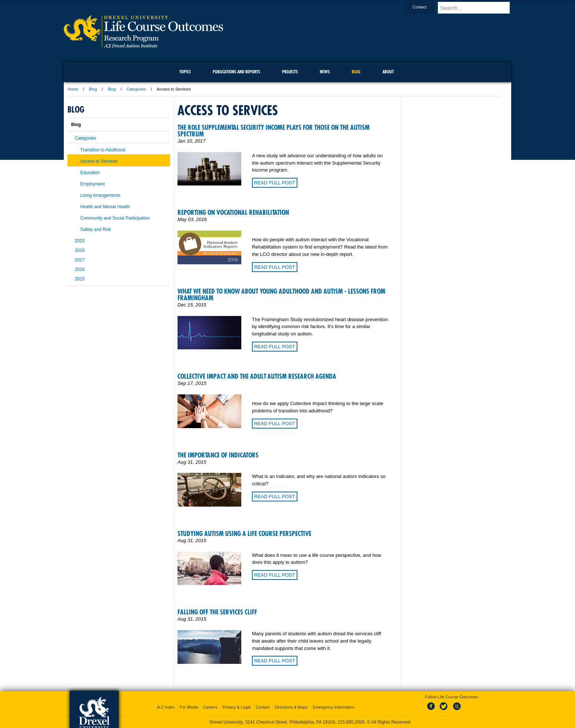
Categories (136, 89)
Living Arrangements (100, 195)
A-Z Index (166, 707)
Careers (210, 707)
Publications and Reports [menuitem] (236, 72)
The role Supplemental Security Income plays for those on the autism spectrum (274, 131)
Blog (93, 89)
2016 (80, 269)
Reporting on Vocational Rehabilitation (233, 212)
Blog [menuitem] (356, 72)
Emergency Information (334, 707)
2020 (80, 241)
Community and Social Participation (115, 218)
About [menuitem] (388, 72)
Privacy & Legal (237, 707)
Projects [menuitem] (290, 72)
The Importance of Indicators (218, 455)
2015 (80, 279)
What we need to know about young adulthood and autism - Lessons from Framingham (281, 295)
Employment (93, 184)
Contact (426, 7)
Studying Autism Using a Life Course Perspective (244, 534)
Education (90, 173)
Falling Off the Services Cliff (217, 612)
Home (73, 89)
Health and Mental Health (105, 207)
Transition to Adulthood (103, 150)
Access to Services (99, 161)
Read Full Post (275, 183)
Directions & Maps (291, 707)
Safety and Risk (96, 229)
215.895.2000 (351, 722)
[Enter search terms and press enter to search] (478, 8)
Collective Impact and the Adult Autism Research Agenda (257, 376)
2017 (80, 260)
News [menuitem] (325, 72)
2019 (80, 250)
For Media (189, 707)
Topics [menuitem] (185, 72)
